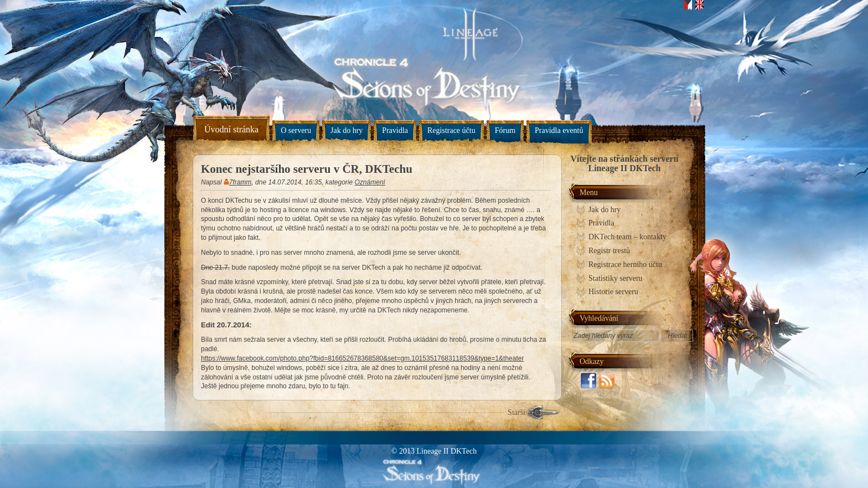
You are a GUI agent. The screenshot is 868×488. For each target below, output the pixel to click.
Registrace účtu (451, 130)
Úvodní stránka (231, 129)
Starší (516, 412)
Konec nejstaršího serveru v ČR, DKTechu (307, 169)
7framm (241, 182)
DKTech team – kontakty (627, 237)
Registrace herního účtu (625, 264)
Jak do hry (347, 130)
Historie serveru (613, 292)
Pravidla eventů (559, 130)
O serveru (296, 130)
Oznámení (370, 182)
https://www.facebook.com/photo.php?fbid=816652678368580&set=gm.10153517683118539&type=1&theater (362, 358)
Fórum (505, 130)
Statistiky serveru (616, 278)
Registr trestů (609, 251)
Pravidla (395, 130)
